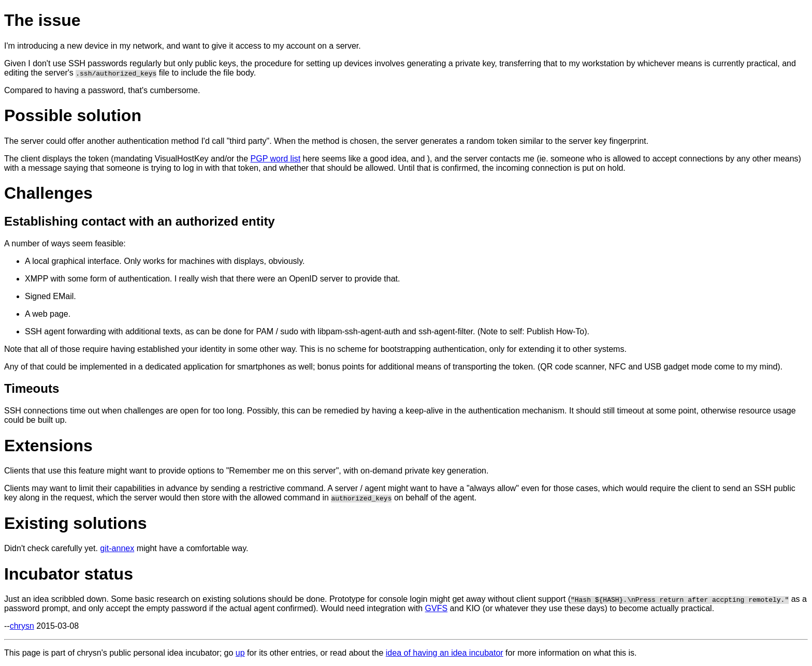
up (240, 653)
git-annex (117, 548)
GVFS (437, 608)
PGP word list (276, 159)
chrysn (22, 626)
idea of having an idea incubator (445, 653)
